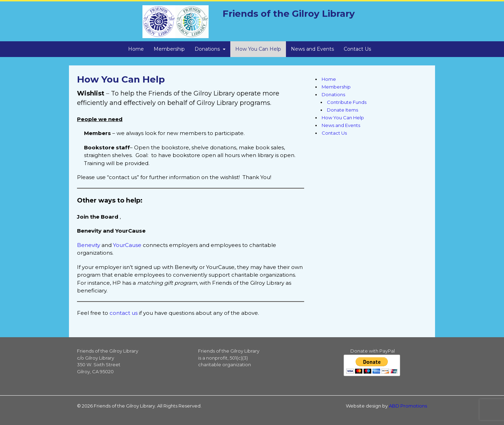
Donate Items (342, 110)
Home (136, 49)
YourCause (127, 245)
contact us (124, 313)
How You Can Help (258, 49)
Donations (207, 49)
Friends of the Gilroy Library (289, 14)
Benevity (89, 245)
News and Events (312, 49)
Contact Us (357, 49)
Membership (169, 49)
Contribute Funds (347, 102)
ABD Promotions (408, 406)
